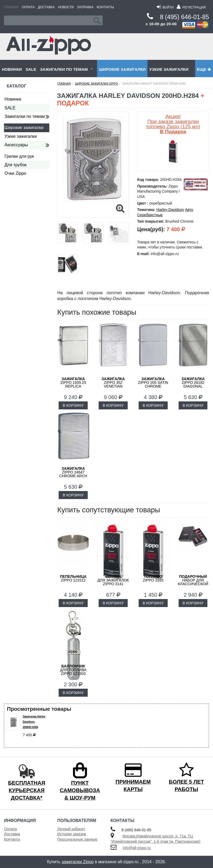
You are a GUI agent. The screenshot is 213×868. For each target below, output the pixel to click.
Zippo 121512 (73, 578)
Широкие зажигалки (122, 69)
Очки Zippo (15, 173)
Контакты (105, 7)
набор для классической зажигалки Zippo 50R (193, 584)
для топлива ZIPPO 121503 (73, 670)
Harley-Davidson (170, 210)
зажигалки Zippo (78, 862)
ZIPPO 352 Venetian (113, 383)
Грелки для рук (19, 156)
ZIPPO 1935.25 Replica (73, 383)
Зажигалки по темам (64, 69)
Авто (189, 210)
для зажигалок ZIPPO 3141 (113, 580)
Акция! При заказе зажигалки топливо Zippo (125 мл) (173, 124)
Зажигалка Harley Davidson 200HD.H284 (34, 722)
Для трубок (16, 165)
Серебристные (150, 215)
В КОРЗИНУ (73, 405)
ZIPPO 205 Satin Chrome (153, 383)
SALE (31, 69)
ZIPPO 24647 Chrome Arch (73, 472)
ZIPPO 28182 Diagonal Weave (193, 384)
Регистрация (191, 7)
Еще (204, 69)
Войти (165, 7)
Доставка (46, 7)
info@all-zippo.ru (137, 848)
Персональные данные (77, 839)
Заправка (85, 7)
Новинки (12, 69)
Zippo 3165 (153, 578)
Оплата (28, 7)
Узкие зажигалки (169, 69)
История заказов (72, 834)
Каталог (17, 86)
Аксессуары (16, 145)
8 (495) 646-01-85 (184, 17)
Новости (66, 7)
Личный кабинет (71, 829)
